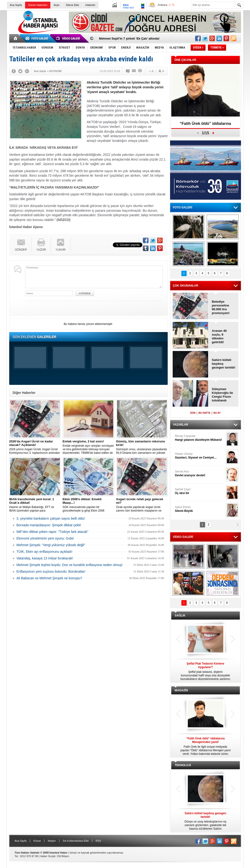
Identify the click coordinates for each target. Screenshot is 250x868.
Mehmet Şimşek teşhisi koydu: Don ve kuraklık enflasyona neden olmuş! (70, 565)
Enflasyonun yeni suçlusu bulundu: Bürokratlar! (51, 571)
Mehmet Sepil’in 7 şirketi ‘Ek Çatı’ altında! (129, 38)
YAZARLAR (181, 425)
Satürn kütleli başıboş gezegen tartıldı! (224, 364)
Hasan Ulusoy (200, 456)
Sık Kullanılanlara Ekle (76, 841)
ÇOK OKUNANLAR (186, 286)
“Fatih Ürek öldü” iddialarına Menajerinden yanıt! (205, 125)
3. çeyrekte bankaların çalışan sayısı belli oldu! (51, 518)
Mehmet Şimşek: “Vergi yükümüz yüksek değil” (51, 545)
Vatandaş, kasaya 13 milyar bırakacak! (45, 558)
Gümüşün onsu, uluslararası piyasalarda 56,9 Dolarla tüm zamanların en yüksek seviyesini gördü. (142, 447)
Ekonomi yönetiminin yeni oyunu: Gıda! (45, 538)
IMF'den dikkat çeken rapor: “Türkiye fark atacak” (53, 532)
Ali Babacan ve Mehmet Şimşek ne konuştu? (49, 578)
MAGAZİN (181, 690)
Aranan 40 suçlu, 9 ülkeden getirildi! (219, 336)
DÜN (193, 413)
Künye (37, 841)
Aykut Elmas (200, 509)
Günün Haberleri (38, 5)
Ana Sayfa (16, 5)
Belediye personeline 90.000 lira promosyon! (221, 307)
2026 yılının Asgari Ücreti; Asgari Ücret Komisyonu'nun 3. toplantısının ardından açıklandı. (35, 447)
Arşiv (57, 5)
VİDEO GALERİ (183, 537)
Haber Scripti (48, 856)
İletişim (52, 841)
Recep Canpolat (200, 438)
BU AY (217, 413)
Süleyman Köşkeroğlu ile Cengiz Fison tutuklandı (223, 395)
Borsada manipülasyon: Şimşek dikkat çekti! (49, 525)
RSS (98, 841)
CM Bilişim (63, 856)
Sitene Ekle (72, 5)
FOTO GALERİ (183, 207)
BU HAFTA (204, 413)
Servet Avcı (200, 474)
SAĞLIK (180, 616)
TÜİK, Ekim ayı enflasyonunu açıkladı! (45, 552)
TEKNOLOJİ (183, 765)
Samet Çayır (200, 491)
